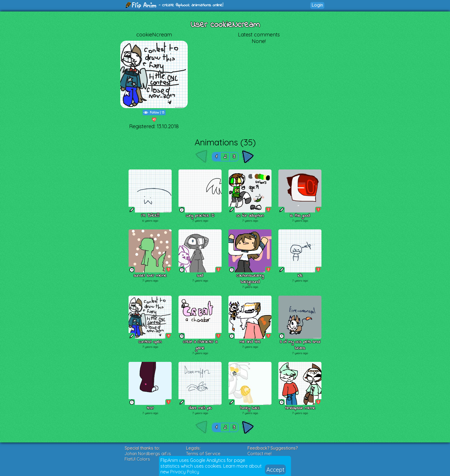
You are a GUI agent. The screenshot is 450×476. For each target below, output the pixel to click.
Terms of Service (203, 453)
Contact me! (259, 453)
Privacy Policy (185, 472)
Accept (275, 470)
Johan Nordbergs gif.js (148, 453)
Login (317, 5)
